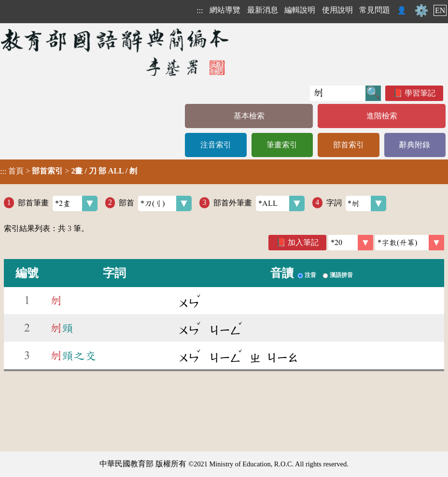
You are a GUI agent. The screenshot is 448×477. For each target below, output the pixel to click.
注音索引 (216, 145)
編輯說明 (300, 10)
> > (69, 171)
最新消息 (263, 10)
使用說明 (337, 10)
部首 (155, 203)
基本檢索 (249, 116)
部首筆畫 (58, 203)
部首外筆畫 (259, 203)
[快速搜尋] (338, 93)
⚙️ (421, 11)
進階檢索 (382, 116)
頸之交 (73, 356)
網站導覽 (225, 10)
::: (200, 10)
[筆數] (351, 243)
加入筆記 (303, 242)
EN (440, 10)
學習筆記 (420, 93)
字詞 (357, 203)
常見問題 (375, 10)
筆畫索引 (282, 145)
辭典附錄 (415, 145)
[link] (410, 243)
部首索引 (349, 145)
